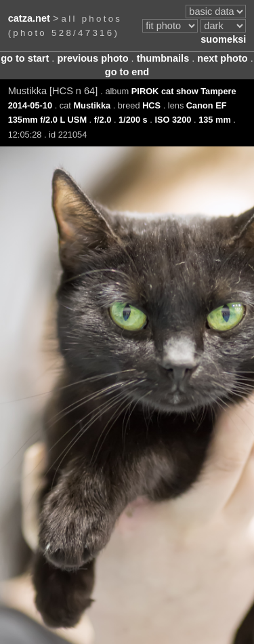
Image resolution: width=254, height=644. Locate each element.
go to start (25, 58)
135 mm (215, 120)
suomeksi (223, 39)
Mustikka (92, 105)
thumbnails (163, 58)
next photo (222, 58)
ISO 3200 (173, 120)
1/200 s (133, 120)
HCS (151, 105)
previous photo (92, 58)
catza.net (29, 18)
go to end (127, 72)
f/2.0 (103, 120)
